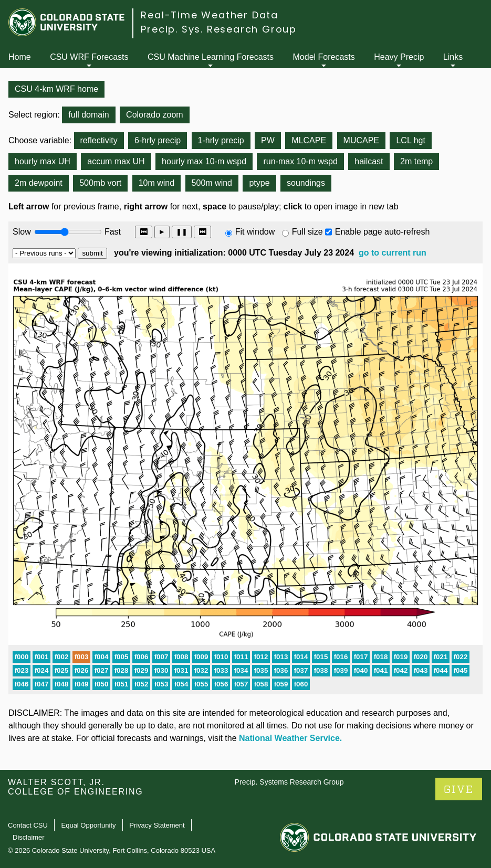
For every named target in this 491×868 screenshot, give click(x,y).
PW (268, 140)
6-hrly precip (158, 140)
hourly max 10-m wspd (204, 161)
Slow (22, 232)
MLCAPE (309, 140)
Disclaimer (29, 837)
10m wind (156, 183)
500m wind (212, 183)
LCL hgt (410, 140)
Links (453, 57)
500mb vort (100, 183)
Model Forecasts (324, 57)
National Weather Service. (290, 738)
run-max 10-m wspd (300, 161)
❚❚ (182, 232)
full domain (88, 115)
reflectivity (99, 140)
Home (20, 57)
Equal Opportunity (89, 825)
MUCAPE (361, 140)
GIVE (459, 790)
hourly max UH (43, 161)
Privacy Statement (157, 825)
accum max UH (116, 161)
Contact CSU (28, 825)
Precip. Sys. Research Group (219, 29)
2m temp (416, 161)
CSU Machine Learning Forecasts (211, 57)
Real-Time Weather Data (210, 15)
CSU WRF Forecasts (89, 57)
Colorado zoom (155, 115)
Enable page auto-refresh (383, 232)
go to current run (393, 253)
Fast (112, 232)
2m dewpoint (39, 183)
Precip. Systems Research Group (289, 782)
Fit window (255, 232)
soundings (306, 183)
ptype (259, 183)
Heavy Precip (399, 57)
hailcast (369, 161)
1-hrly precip (221, 140)
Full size (307, 232)
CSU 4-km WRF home (56, 89)
